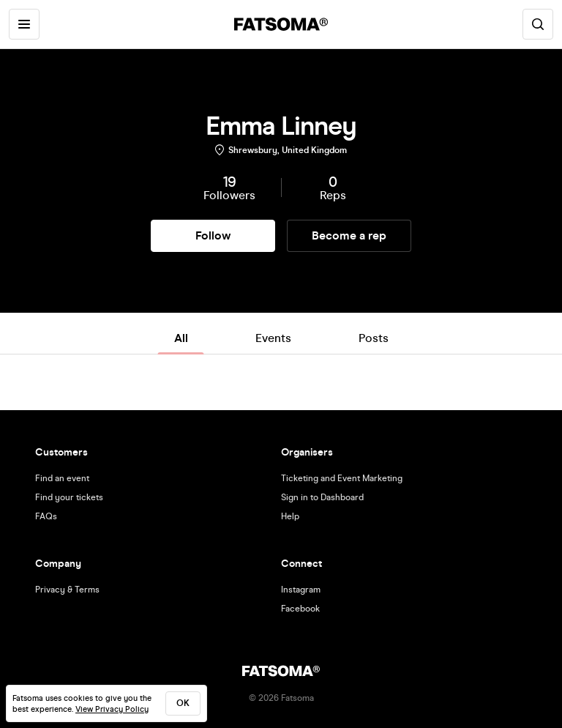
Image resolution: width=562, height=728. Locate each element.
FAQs (46, 516)
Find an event (62, 478)
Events (273, 338)
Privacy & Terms (67, 590)
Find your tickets (69, 497)
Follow (213, 235)
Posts (374, 338)
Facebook (300, 609)
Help (290, 516)
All (181, 338)
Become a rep (349, 235)
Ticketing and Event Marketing (342, 478)
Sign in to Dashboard (322, 497)
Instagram (301, 590)
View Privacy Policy (112, 709)
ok (183, 703)
